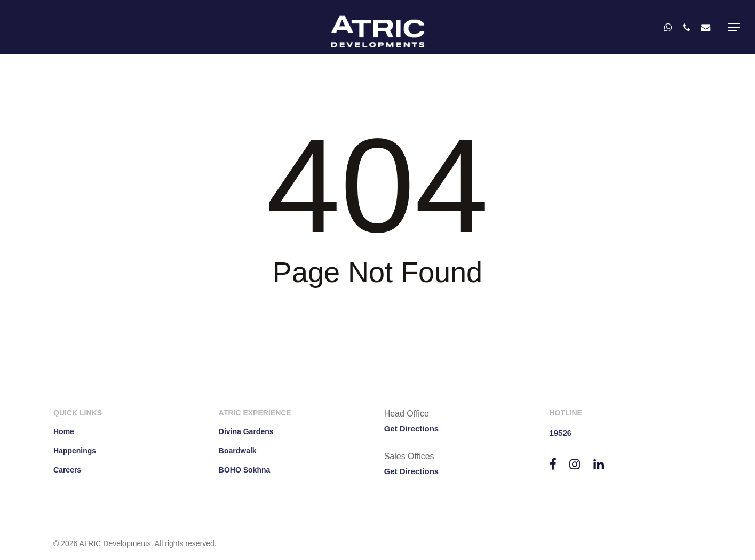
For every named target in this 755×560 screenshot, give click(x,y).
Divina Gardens (246, 431)
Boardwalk (238, 451)
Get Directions (412, 429)
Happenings (75, 451)
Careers (67, 470)
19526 (560, 433)
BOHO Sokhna (244, 470)
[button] (734, 27)
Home (64, 431)
